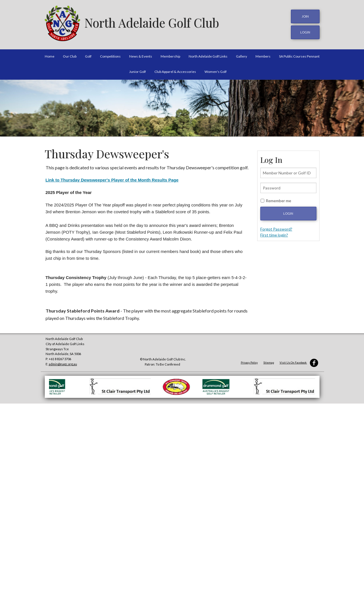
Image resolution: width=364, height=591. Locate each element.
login (305, 31)
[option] (182, 106)
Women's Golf (216, 70)
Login (288, 212)
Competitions (110, 55)
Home (50, 55)
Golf (88, 55)
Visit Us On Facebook (299, 361)
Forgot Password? (276, 227)
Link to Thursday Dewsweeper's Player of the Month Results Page (112, 179)
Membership (170, 55)
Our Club (70, 55)
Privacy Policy (249, 361)
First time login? (274, 233)
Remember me (278, 199)
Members (263, 55)
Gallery (241, 55)
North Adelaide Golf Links (208, 55)
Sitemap (269, 361)
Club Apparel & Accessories (175, 70)
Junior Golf (138, 70)
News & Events (141, 55)
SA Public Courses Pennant (299, 55)
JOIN (305, 16)
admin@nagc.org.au (63, 363)
